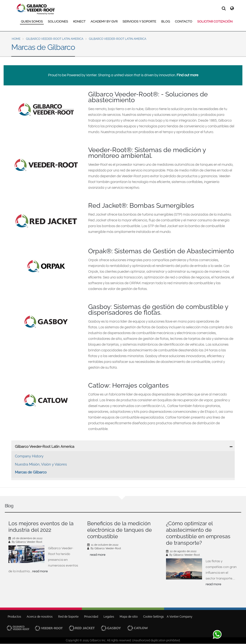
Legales (109, 617)
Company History (29, 456)
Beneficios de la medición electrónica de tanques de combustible (120, 530)
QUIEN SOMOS (32, 21)
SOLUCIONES (58, 21)
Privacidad (91, 617)
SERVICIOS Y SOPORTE (139, 21)
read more (40, 571)
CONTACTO (184, 21)
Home (16, 39)
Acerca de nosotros (40, 617)
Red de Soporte (68, 617)
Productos (14, 617)
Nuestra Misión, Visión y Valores (41, 464)
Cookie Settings (154, 617)
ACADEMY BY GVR (104, 21)
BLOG (166, 21)
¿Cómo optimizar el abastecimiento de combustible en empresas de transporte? (198, 533)
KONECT (79, 21)
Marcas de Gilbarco (31, 472)
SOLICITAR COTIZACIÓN (215, 21)
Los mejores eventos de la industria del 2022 (41, 527)
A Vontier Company (178, 617)
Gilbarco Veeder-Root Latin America (55, 39)
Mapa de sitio (129, 617)
